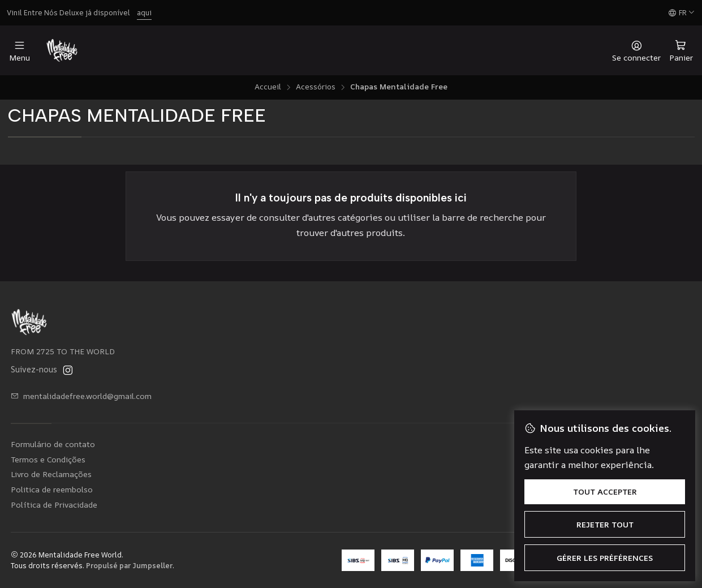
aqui (144, 12)
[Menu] (20, 51)
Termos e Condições (48, 459)
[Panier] (681, 50)
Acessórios (316, 87)
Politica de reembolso (52, 489)
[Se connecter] (636, 51)
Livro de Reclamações (51, 474)
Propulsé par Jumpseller (129, 565)
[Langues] (682, 13)
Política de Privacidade (54, 505)
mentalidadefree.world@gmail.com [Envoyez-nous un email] (81, 396)
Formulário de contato (53, 444)
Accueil (268, 87)
